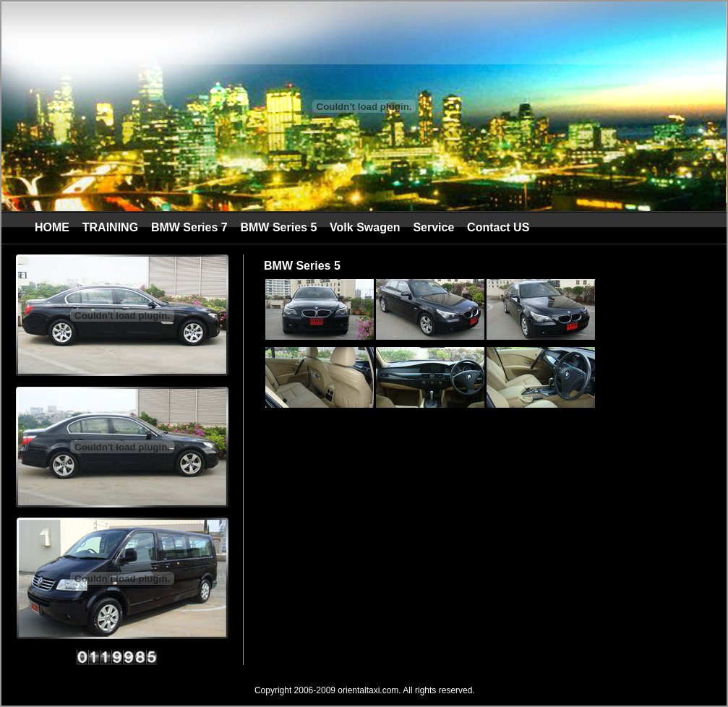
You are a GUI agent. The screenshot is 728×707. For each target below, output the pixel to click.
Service (433, 227)
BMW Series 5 (278, 227)
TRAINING (110, 227)
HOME (52, 227)
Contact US (498, 227)
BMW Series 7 (189, 227)
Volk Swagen (365, 227)
